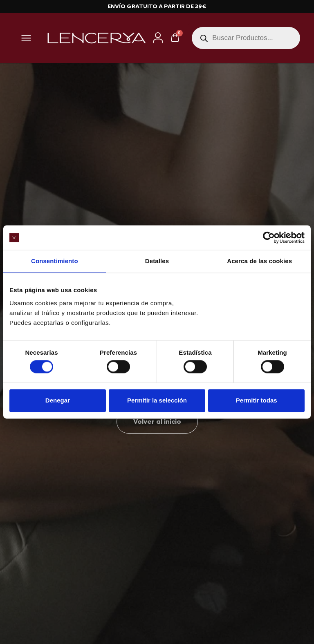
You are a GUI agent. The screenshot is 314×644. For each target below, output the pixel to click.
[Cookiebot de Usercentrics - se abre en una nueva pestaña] (269, 237)
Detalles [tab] (157, 261)
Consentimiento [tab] (55, 261)
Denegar (58, 400)
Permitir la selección (157, 400)
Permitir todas (257, 400)
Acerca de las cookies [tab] (259, 261)
